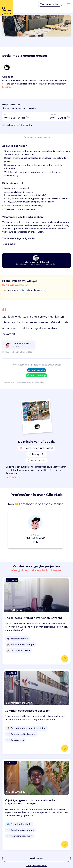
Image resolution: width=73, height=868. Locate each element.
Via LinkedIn (37, 370)
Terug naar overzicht (36, 866)
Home (5, 383)
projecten (11, 383)
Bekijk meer (37, 858)
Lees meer (13, 477)
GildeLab (18, 383)
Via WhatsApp (36, 375)
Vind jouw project (50, 4)
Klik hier (46, 138)
